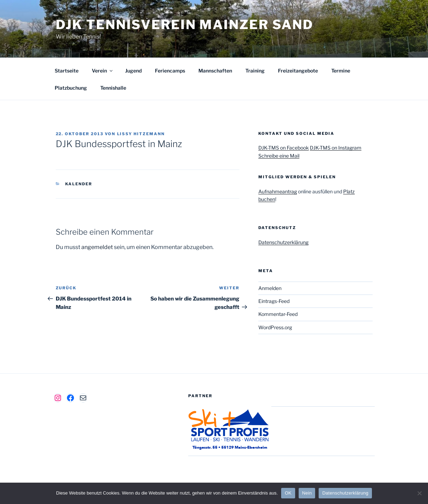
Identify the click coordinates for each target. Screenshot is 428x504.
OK (288, 493)
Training (255, 71)
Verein (103, 71)
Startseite (67, 71)
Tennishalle (113, 88)
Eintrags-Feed (274, 301)
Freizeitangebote (298, 71)
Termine (341, 71)
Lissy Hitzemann (141, 134)
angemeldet (97, 247)
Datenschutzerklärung (283, 242)
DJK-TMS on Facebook (284, 148)
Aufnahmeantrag (278, 191)
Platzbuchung (71, 88)
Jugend (133, 71)
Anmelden (270, 288)
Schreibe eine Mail (279, 156)
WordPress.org (275, 327)
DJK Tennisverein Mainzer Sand (185, 25)
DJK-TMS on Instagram (336, 148)
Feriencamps (170, 71)
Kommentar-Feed (278, 314)
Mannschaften (215, 71)
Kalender (79, 184)
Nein (307, 493)
